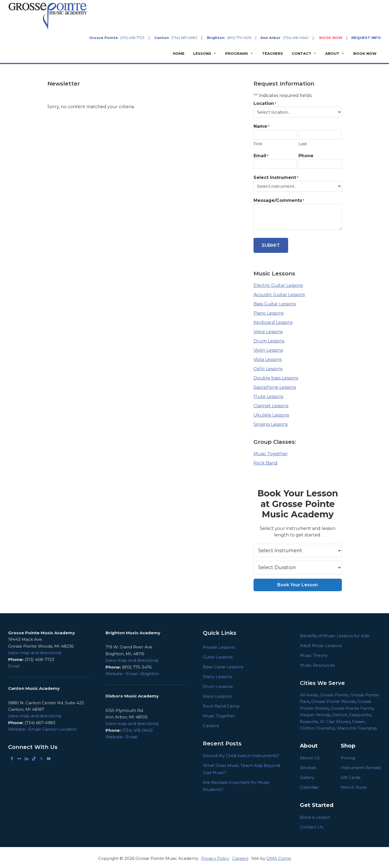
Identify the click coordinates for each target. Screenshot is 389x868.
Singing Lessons (271, 423)
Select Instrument (276, 178)
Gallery (307, 776)
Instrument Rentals (361, 766)
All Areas (309, 693)
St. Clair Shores (335, 720)
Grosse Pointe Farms (352, 706)
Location (265, 104)
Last (303, 144)
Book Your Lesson (298, 583)
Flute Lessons (268, 395)
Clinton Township (318, 726)
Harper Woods (315, 713)
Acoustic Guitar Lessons (279, 293)
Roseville (309, 720)
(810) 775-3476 (239, 38)
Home (179, 53)
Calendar (309, 786)
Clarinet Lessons (271, 404)
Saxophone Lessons (275, 386)
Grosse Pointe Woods (333, 700)
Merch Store (354, 786)
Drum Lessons (269, 339)
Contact (301, 53)
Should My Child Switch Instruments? (241, 754)
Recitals (308, 766)
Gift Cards (351, 776)
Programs (237, 53)
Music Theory (314, 653)
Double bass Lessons (276, 376)
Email (261, 156)
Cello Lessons (268, 367)
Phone (306, 156)
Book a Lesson (315, 816)
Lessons (202, 53)
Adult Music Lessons (321, 644)
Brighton (216, 38)
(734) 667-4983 (184, 38)
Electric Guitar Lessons (278, 284)
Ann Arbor (270, 38)
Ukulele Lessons (271, 413)
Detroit (340, 713)
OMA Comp (279, 857)
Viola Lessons (268, 358)
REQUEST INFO (366, 38)
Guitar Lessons (218, 655)
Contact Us (311, 825)
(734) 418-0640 (296, 38)
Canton (162, 38)
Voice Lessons (268, 330)
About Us (310, 756)
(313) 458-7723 (132, 38)
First (258, 144)
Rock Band (266, 461)
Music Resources (317, 663)
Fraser (359, 720)
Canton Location (59, 727)
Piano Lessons (269, 312)
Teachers (272, 53)
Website (17, 727)
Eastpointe (360, 713)
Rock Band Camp (221, 704)
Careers (211, 724)
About (332, 53)
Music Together (271, 452)
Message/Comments (279, 201)
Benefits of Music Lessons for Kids (335, 634)
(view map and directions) (35, 651)
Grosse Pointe (103, 38)
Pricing (348, 756)
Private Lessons (219, 645)
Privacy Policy (215, 857)
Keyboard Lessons (273, 321)
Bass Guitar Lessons (275, 302)
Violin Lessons (268, 349)
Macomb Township (357, 726)
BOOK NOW (331, 38)
